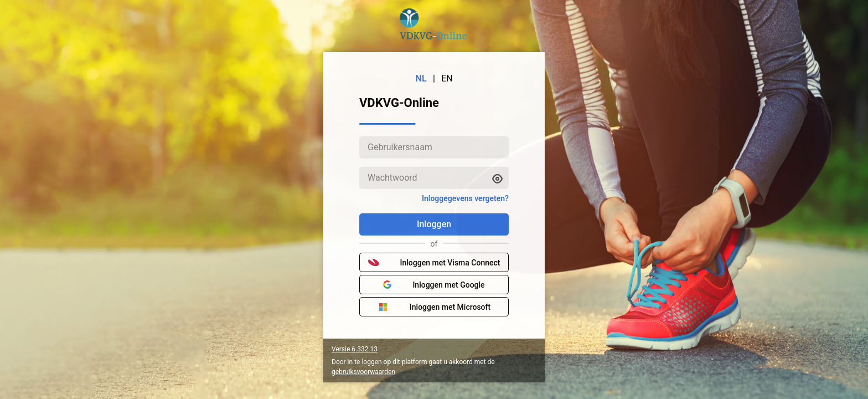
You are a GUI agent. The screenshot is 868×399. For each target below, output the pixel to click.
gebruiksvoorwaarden (363, 372)
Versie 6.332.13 (355, 349)
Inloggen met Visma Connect (434, 263)
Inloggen (434, 224)
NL (421, 78)
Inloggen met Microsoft (434, 307)
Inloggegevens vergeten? (465, 198)
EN (447, 78)
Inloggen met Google (434, 285)
